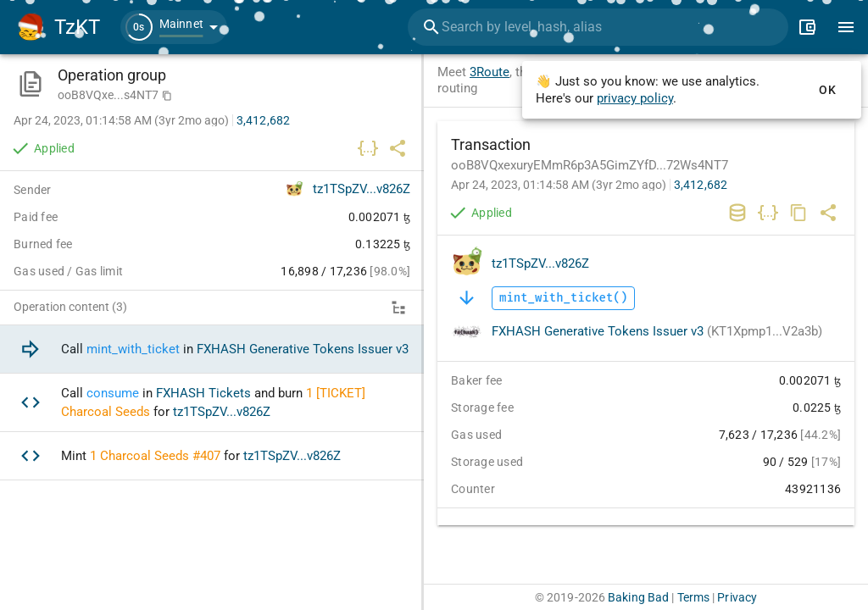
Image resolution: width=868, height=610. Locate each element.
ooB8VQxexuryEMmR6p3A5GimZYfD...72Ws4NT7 (590, 165)
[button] (174, 27)
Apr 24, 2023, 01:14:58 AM (559, 185)
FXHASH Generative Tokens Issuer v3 (657, 331)
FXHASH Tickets (203, 393)
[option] (212, 349)
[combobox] (598, 27)
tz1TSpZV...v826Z (540, 263)
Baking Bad (638, 597)
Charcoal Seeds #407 (160, 456)
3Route (490, 72)
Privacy (737, 597)
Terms (694, 597)
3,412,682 (701, 185)
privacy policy (635, 98)
